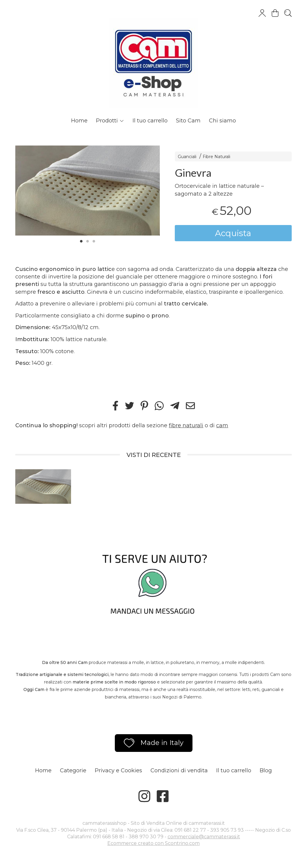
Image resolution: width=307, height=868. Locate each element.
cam (222, 425)
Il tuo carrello (150, 121)
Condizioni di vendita (179, 770)
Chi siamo (222, 121)
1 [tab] (81, 241)
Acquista (233, 233)
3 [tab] (94, 241)
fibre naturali (186, 425)
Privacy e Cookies (118, 770)
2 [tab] (88, 241)
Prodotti (110, 121)
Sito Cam (188, 121)
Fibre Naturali (216, 157)
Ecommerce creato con (153, 843)
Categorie (73, 770)
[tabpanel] (88, 191)
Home (79, 121)
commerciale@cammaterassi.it (204, 837)
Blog (266, 770)
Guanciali (187, 157)
